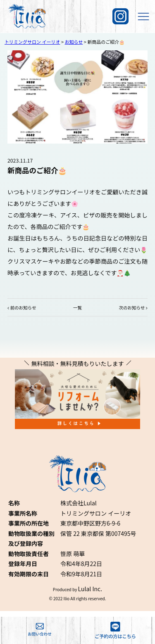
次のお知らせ (132, 308)
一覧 (77, 308)
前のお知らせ (23, 308)
